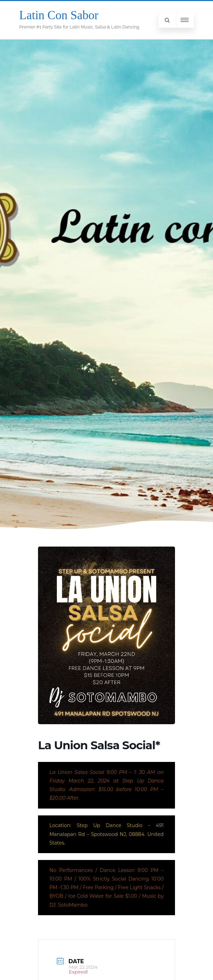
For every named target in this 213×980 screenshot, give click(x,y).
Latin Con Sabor (59, 15)
